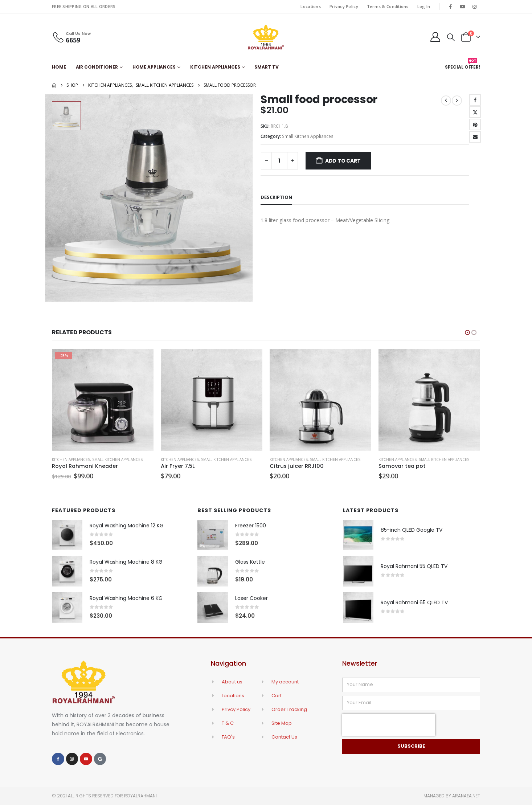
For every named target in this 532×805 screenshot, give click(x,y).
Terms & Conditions (388, 6)
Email (475, 137)
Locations (310, 6)
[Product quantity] (279, 161)
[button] (451, 37)
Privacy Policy (344, 6)
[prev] (446, 101)
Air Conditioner (97, 67)
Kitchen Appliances (215, 67)
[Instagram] (475, 7)
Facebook (475, 100)
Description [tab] (276, 197)
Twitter (475, 112)
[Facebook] (450, 7)
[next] (457, 101)
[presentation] (389, 725)
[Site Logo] (266, 37)
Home (59, 67)
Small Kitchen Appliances (308, 136)
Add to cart (343, 161)
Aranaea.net (466, 796)
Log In (424, 6)
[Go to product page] (103, 400)
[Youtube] (463, 7)
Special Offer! (463, 65)
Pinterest (475, 124)
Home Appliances (154, 67)
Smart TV (266, 67)
